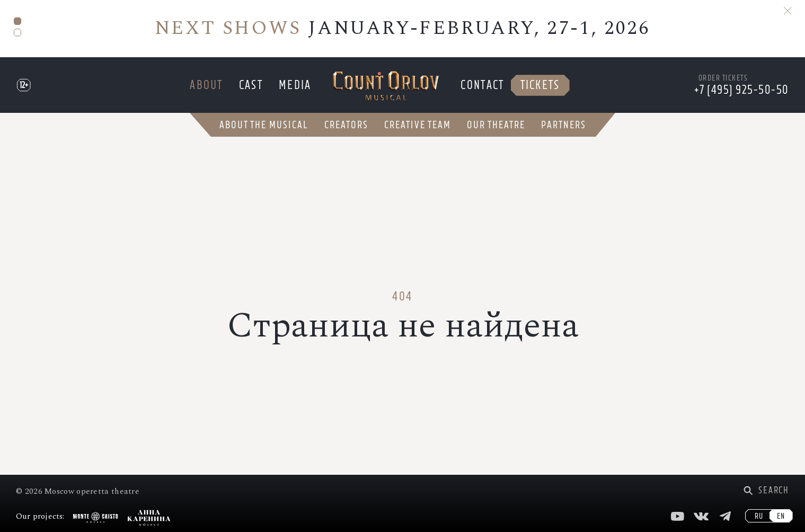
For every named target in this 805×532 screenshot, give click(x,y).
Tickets (540, 85)
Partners (564, 125)
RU (759, 516)
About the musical (264, 125)
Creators (346, 125)
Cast (251, 85)
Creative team (418, 125)
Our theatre (496, 125)
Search (774, 490)
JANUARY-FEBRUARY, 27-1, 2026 (402, 28)
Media (295, 85)
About (206, 85)
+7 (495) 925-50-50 (742, 90)
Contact (482, 85)
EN (781, 516)
